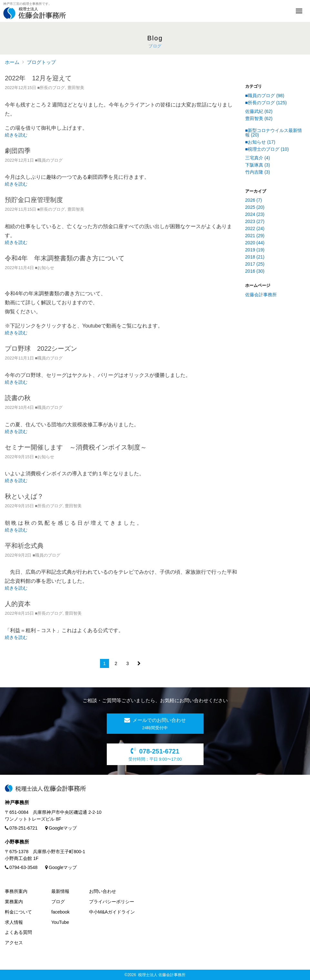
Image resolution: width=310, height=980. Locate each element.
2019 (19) (255, 250)
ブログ (58, 902)
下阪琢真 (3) (258, 165)
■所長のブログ (51, 88)
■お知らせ (45, 268)
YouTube (60, 922)
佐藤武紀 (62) (259, 111)
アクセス (14, 943)
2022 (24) (255, 228)
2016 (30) (255, 271)
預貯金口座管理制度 (34, 200)
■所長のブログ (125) (266, 103)
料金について (18, 912)
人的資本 (18, 604)
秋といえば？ (24, 496)
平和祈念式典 (24, 546)
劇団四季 (18, 151)
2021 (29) (255, 236)
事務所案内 (16, 891)
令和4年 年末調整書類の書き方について (65, 258)
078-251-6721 (21, 828)
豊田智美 (76, 88)
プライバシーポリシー (112, 902)
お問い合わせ (103, 891)
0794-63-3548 (21, 867)
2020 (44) (255, 243)
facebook (60, 912)
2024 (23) (255, 214)
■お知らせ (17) (260, 142)
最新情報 (60, 891)
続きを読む (16, 135)
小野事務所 (17, 842)
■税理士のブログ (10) (267, 149)
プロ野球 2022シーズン (41, 349)
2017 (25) (255, 264)
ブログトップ (41, 62)
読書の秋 (18, 398)
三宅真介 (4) (258, 158)
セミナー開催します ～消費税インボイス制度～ (76, 447)
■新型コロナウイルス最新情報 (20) (274, 133)
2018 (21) (255, 257)
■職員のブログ (49, 160)
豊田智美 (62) (259, 118)
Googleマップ (61, 828)
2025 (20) (255, 207)
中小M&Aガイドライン (112, 912)
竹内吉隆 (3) (258, 172)
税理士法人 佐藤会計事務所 (162, 975)
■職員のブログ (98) (265, 96)
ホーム (12, 62)
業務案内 (14, 902)
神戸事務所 (17, 802)
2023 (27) (255, 221)
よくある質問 (18, 932)
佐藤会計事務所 (261, 295)
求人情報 (14, 922)
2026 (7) (254, 200)
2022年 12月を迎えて (38, 78)
